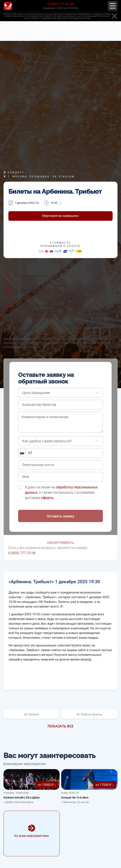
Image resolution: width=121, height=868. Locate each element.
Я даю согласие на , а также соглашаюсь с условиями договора (61, 492)
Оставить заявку (60, 516)
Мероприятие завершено (60, 216)
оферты (47, 498)
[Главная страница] (8, 6)
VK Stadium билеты (89, 714)
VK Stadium (31, 714)
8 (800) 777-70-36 (60, 4)
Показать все (60, 726)
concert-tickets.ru (60, 542)
